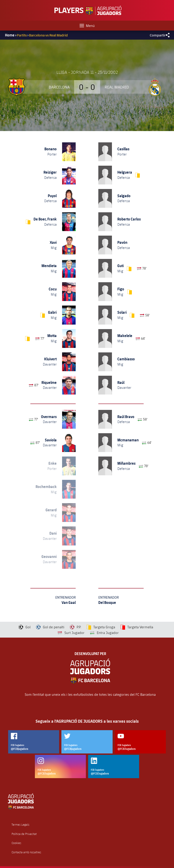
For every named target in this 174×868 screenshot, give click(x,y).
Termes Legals (21, 825)
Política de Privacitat (24, 834)
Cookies (16, 843)
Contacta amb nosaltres (26, 852)
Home (10, 35)
